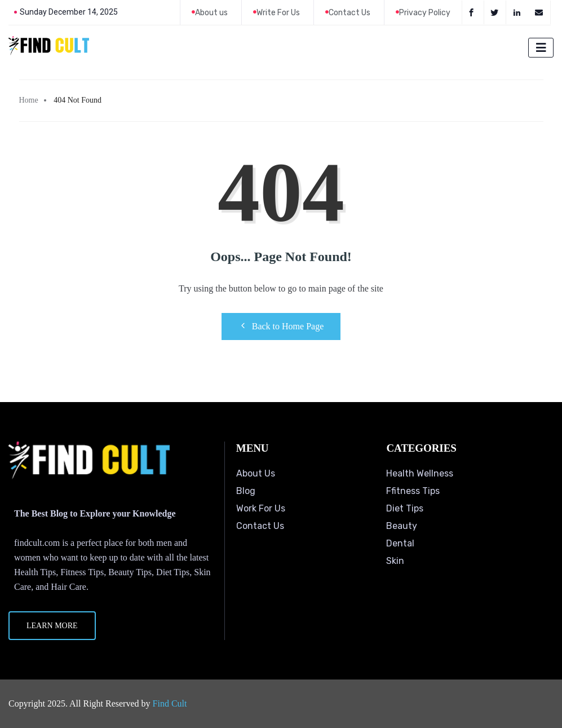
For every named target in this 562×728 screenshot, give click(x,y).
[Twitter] (496, 12)
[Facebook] (473, 12)
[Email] (540, 12)
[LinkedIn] (518, 12)
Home (29, 100)
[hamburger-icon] (541, 48)
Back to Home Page (281, 326)
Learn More (52, 626)
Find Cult (170, 703)
